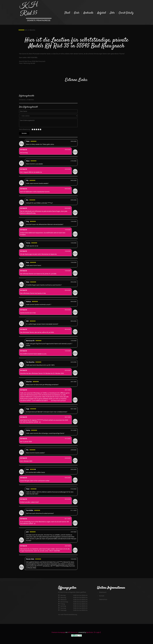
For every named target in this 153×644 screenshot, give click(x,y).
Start (67, 13)
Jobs (112, 13)
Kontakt (102, 596)
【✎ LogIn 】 (97, 632)
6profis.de (90, 632)
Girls (77, 13)
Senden (24, 133)
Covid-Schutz (126, 13)
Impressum (103, 592)
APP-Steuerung (73, 632)
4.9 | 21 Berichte (27, 30)
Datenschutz (103, 599)
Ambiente (88, 13)
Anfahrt (102, 13)
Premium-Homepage (58, 632)
